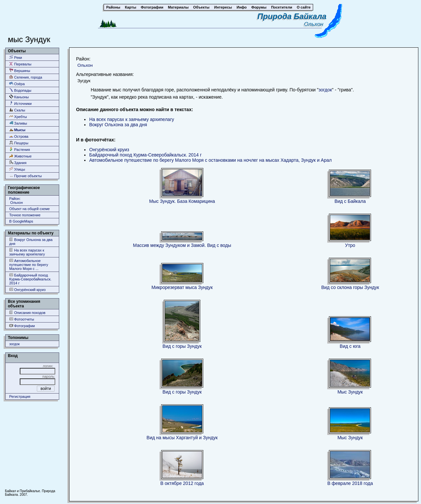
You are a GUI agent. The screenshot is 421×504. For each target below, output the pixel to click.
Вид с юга (350, 346)
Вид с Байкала (350, 201)
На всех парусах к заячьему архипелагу (27, 252)
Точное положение (25, 215)
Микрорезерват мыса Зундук (182, 287)
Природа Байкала (292, 16)
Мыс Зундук (350, 392)
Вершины (20, 71)
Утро (350, 245)
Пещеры (19, 143)
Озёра (17, 84)
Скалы (17, 110)
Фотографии (22, 326)
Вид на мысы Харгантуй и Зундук (182, 438)
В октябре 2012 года (182, 483)
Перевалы (20, 64)
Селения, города (26, 77)
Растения (20, 149)
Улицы (17, 169)
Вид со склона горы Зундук (350, 287)
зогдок (14, 344)
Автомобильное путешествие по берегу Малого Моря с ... (29, 264)
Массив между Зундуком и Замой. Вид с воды (182, 245)
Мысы (17, 130)
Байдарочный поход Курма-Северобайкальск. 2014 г (30, 279)
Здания (18, 163)
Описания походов (27, 312)
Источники (20, 103)
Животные (20, 156)
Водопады (20, 90)
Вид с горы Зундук (182, 346)
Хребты (18, 117)
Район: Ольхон (16, 201)
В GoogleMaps (21, 221)
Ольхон (315, 24)
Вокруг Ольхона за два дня (31, 241)
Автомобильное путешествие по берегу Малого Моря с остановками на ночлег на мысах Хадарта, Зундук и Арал (210, 160)
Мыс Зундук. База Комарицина (182, 201)
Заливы (18, 123)
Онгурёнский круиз (27, 289)
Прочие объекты (25, 176)
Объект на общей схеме (29, 209)
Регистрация (20, 396)
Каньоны (19, 97)
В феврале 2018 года (350, 483)
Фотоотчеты (22, 319)
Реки (16, 57)
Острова (19, 136)
